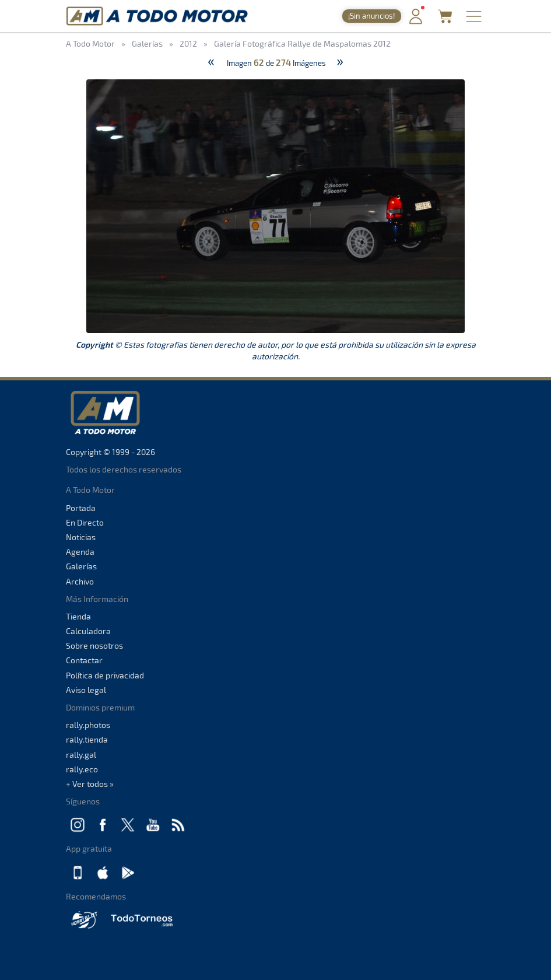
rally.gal (81, 755)
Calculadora (88, 631)
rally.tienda (87, 739)
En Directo (85, 522)
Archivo (80, 581)
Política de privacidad (105, 675)
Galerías (81, 566)
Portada (81, 508)
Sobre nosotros (94, 645)
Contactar (84, 660)
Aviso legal (86, 690)
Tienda (78, 616)
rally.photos (88, 725)
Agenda (80, 552)
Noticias (81, 537)
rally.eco (82, 769)
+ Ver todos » (90, 784)
